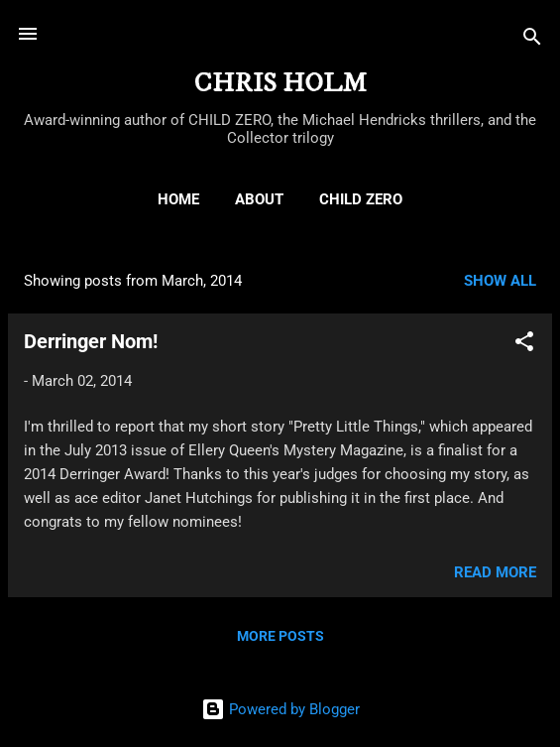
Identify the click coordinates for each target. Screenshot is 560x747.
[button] (524, 345)
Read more (495, 572)
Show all (500, 281)
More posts (280, 636)
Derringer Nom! (91, 341)
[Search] (532, 40)
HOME (178, 199)
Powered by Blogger (280, 709)
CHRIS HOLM (280, 84)
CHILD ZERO (361, 199)
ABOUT (259, 199)
